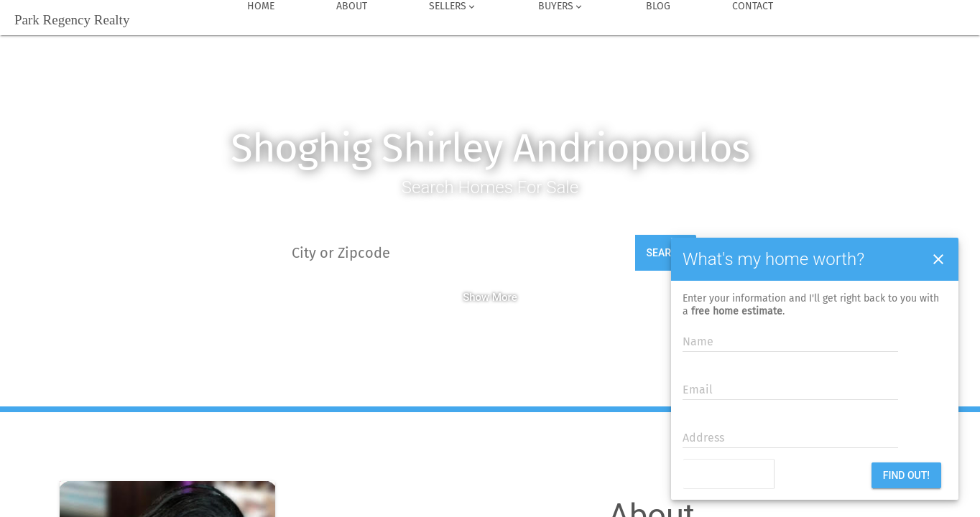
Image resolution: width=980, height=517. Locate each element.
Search (666, 253)
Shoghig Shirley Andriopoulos (490, 148)
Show (476, 297)
